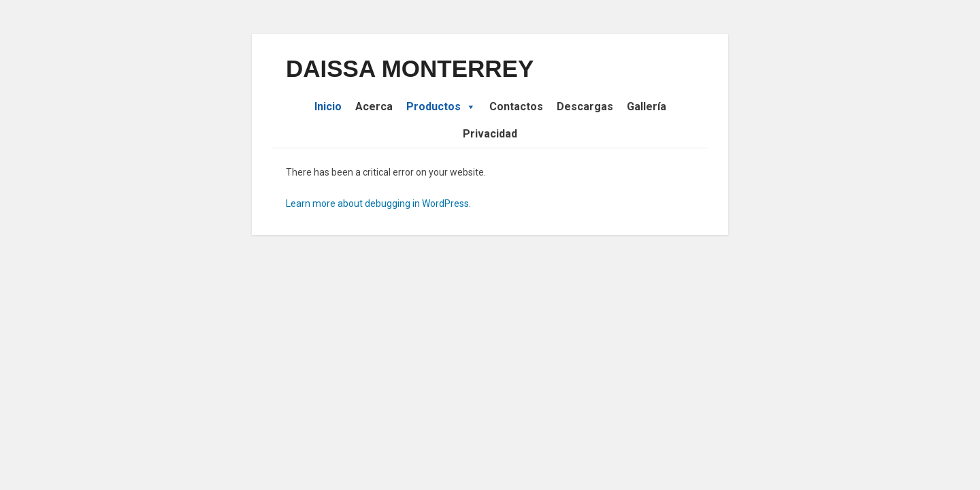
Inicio (328, 107)
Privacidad (490, 134)
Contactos (516, 107)
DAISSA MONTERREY (410, 68)
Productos (441, 107)
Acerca (374, 107)
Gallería (647, 107)
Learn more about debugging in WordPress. (378, 203)
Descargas (585, 107)
